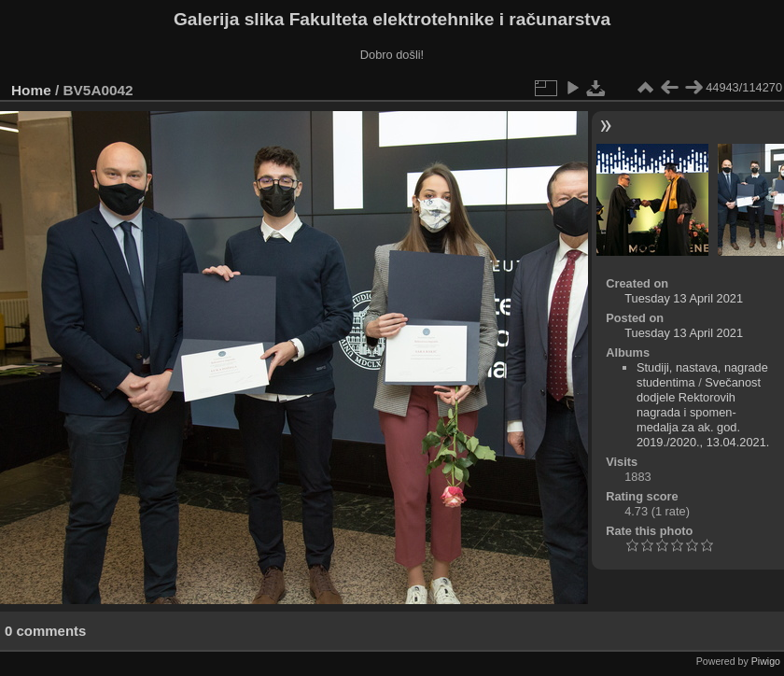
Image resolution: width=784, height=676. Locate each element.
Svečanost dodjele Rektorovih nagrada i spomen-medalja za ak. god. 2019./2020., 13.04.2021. (703, 412)
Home (31, 90)
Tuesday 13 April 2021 (684, 298)
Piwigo (766, 661)
